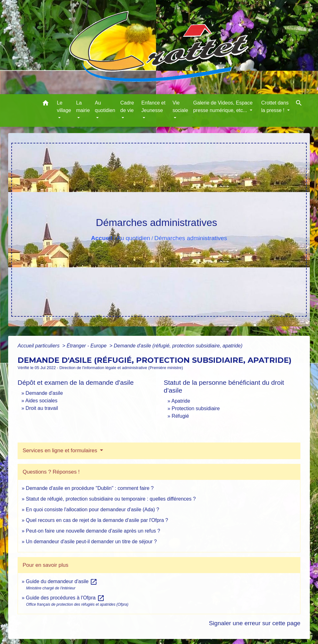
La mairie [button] (83, 107)
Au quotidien (133, 238)
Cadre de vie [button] (127, 107)
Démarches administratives (191, 238)
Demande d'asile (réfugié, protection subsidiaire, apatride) (178, 346)
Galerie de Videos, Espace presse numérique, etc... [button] (223, 107)
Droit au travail (42, 408)
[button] (46, 104)
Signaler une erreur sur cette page (255, 623)
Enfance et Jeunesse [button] (154, 107)
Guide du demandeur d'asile (62, 581)
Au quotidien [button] (105, 107)
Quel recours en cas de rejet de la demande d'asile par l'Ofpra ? (97, 520)
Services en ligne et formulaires (61, 451)
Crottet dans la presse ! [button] (275, 107)
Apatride (181, 401)
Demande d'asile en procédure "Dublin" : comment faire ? (90, 488)
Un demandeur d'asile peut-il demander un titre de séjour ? (91, 542)
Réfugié (180, 416)
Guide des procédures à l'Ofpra (65, 598)
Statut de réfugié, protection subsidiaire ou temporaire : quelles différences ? (111, 499)
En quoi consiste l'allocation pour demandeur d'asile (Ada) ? (92, 510)
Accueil (101, 238)
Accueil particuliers (39, 346)
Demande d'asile (44, 393)
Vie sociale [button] (180, 107)
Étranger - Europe (87, 346)
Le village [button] (64, 107)
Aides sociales (41, 401)
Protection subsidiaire (196, 408)
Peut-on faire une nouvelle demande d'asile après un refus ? (93, 531)
